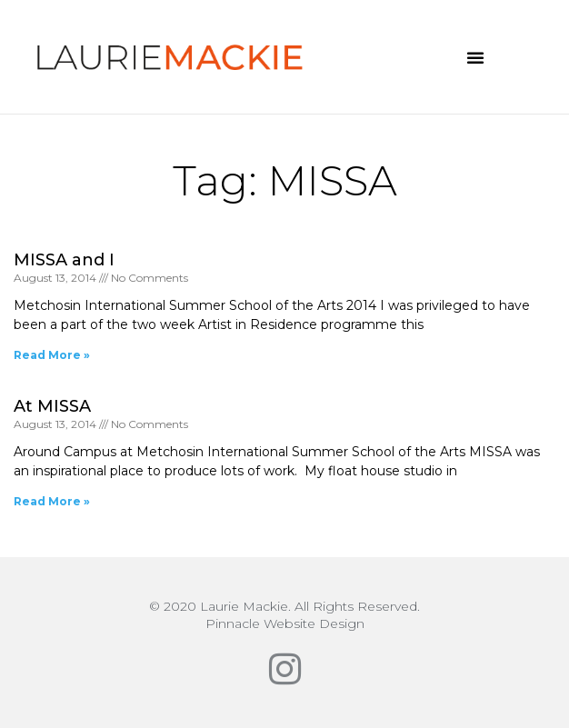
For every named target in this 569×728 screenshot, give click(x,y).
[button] (475, 57)
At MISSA (52, 406)
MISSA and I (64, 260)
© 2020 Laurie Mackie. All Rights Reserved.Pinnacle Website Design (284, 615)
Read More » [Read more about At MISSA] (52, 501)
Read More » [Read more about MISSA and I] (52, 355)
